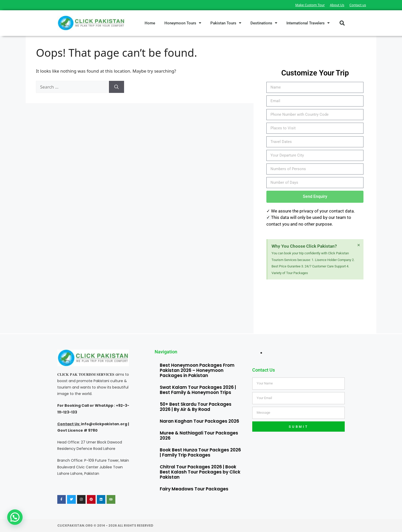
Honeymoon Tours (183, 23)
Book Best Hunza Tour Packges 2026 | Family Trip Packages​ (200, 452)
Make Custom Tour (310, 5)
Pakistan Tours (226, 23)
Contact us (358, 5)
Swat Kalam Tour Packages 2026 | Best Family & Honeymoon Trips (198, 390)
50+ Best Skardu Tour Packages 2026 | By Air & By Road (196, 407)
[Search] (116, 87)
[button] (342, 23)
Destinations (264, 23)
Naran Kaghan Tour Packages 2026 (199, 421)
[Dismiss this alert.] (359, 245)
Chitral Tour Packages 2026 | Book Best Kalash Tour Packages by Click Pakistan (200, 472)
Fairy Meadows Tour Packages (194, 489)
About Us (337, 5)
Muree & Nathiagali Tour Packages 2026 (199, 436)
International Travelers (308, 23)
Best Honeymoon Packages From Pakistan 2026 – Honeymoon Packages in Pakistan (197, 370)
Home (150, 23)
